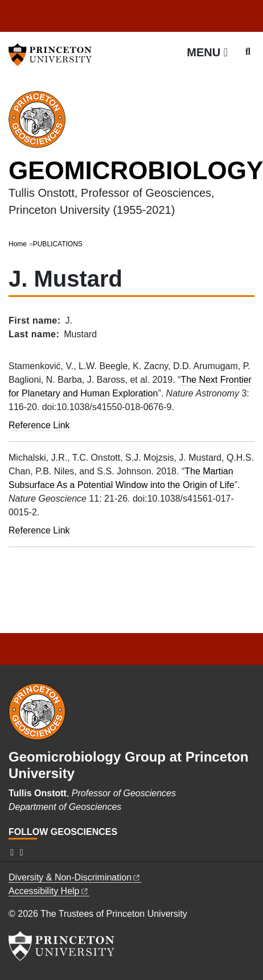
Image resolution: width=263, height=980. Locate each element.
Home (18, 244)
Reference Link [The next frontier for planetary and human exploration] (39, 425)
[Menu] (207, 52)
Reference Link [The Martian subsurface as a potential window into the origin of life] (39, 530)
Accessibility (49, 891)
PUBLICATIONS (58, 244)
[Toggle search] (248, 52)
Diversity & (75, 877)
